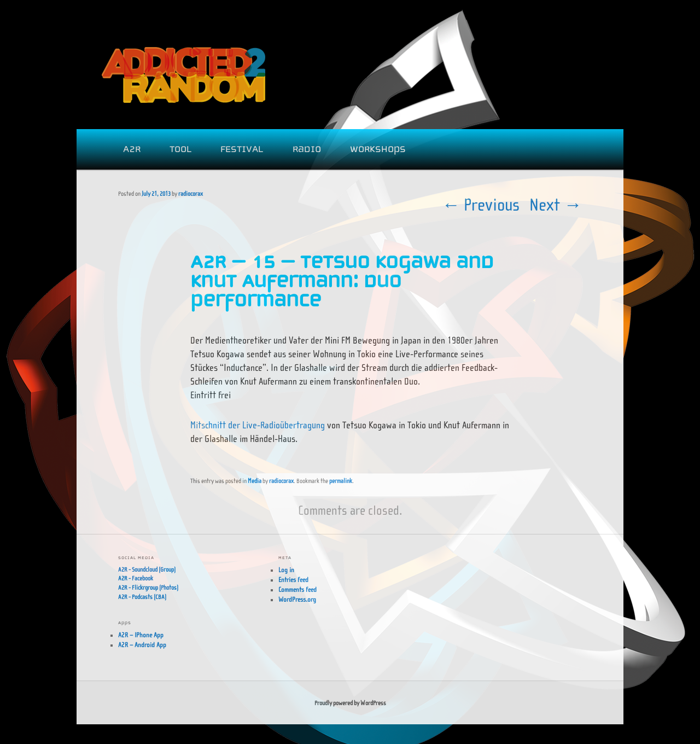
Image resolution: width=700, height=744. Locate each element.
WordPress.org (297, 600)
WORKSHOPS (378, 149)
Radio (307, 149)
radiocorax (191, 194)
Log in (286, 570)
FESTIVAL (242, 149)
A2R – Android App (142, 645)
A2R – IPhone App (141, 635)
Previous (481, 205)
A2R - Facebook (136, 578)
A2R (132, 149)
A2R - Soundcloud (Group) (147, 569)
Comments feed (297, 590)
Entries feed (293, 580)
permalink (341, 481)
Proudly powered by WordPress (350, 703)
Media (255, 481)
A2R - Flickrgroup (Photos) (148, 588)
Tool (180, 149)
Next (556, 205)
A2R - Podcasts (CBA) (142, 597)
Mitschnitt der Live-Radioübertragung (258, 425)
